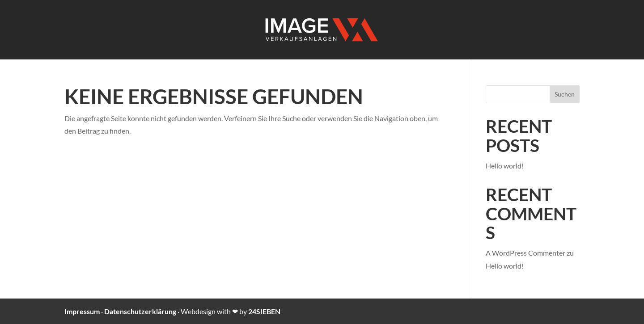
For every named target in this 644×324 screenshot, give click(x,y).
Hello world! (505, 166)
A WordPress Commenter (525, 253)
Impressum (82, 311)
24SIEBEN (264, 311)
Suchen (565, 94)
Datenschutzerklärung (140, 311)
